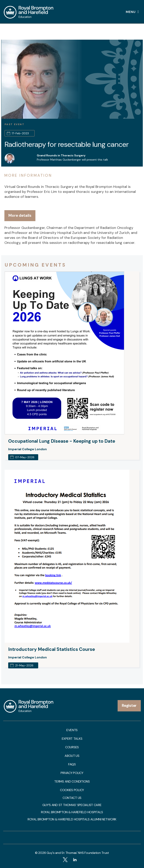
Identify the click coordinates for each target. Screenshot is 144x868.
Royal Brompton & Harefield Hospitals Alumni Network (72, 819)
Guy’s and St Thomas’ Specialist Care (72, 805)
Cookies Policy (72, 790)
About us (72, 756)
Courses (72, 747)
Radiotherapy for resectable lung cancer (67, 144)
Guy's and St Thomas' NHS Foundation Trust (78, 853)
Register (129, 706)
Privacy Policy (72, 773)
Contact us (72, 798)
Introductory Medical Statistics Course (52, 649)
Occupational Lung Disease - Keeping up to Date (62, 441)
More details (20, 215)
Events (72, 730)
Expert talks (72, 739)
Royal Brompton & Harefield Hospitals (72, 812)
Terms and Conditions (72, 782)
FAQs (72, 764)
